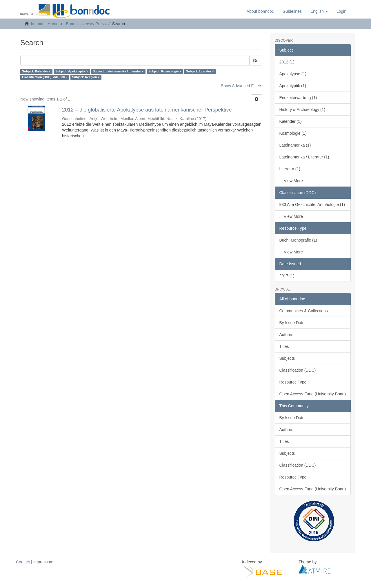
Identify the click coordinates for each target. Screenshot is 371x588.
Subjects (287, 358)
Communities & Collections (304, 311)
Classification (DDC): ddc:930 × (45, 77)
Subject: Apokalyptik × (72, 72)
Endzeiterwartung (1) (298, 98)
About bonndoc (260, 11)
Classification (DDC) (298, 370)
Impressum (43, 562)
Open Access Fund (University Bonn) (313, 394)
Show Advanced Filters (241, 86)
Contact (23, 562)
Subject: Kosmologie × (165, 72)
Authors (286, 335)
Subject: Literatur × (200, 72)
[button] (319, 11)
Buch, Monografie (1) (298, 240)
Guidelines (292, 11)
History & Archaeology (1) (302, 109)
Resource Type (293, 382)
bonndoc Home (45, 24)
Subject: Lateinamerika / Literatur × (118, 72)
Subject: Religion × (86, 77)
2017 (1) (287, 276)
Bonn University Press (86, 24)
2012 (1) (287, 62)
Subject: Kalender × (36, 72)
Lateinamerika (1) (295, 145)
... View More (291, 181)
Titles (284, 346)
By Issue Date (292, 323)
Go (256, 61)
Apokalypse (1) (293, 74)
